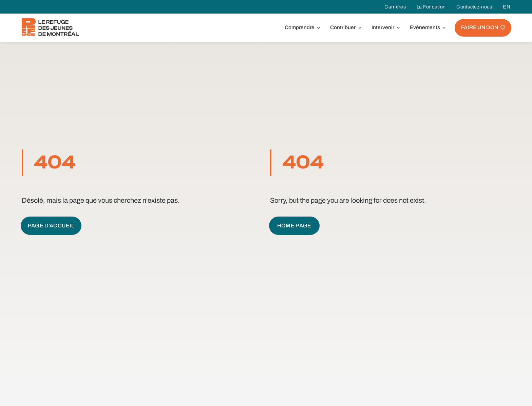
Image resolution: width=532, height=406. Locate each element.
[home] (50, 27)
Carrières (395, 7)
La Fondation (431, 7)
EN (507, 7)
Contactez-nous (474, 7)
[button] (301, 28)
